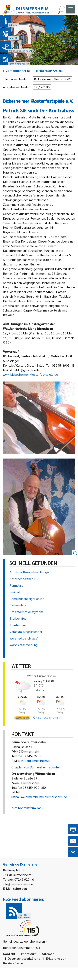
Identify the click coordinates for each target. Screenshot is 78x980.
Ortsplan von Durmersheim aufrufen (36, 767)
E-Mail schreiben (15, 888)
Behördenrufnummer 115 (20, 948)
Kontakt (9, 954)
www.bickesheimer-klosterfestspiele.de (30, 374)
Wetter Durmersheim (41, 676)
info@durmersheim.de (36, 760)
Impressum (29, 954)
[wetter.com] (22, 718)
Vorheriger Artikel (17, 70)
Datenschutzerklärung (24, 958)
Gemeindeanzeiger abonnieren (24, 941)
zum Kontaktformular (26, 808)
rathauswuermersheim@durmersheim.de (39, 797)
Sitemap (48, 954)
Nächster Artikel (49, 70)
